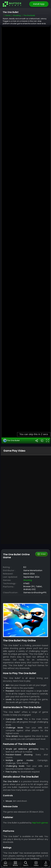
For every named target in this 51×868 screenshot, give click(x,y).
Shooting (28, 602)
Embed (41, 576)
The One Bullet (11, 462)
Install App (39, 4)
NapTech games (40, 845)
